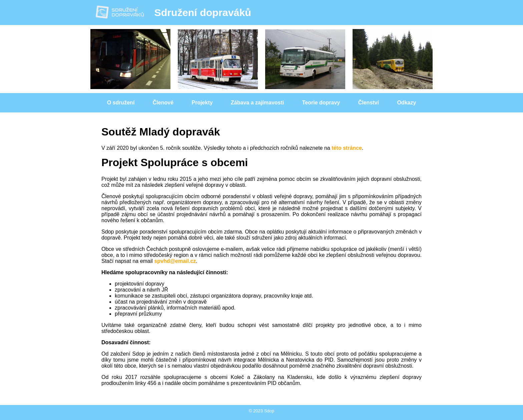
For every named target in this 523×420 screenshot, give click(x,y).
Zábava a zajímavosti (257, 103)
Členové (163, 103)
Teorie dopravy (321, 103)
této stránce (347, 148)
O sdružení (121, 103)
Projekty (202, 103)
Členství (369, 103)
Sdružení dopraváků (173, 12)
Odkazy (406, 103)
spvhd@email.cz (175, 261)
